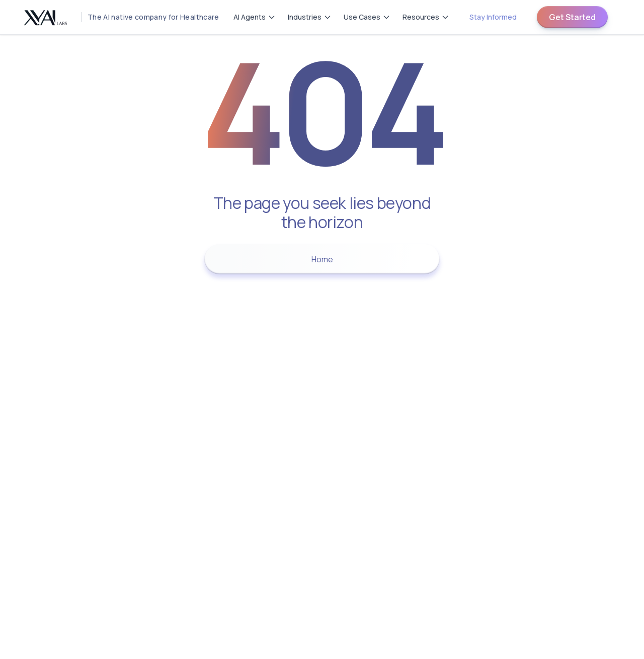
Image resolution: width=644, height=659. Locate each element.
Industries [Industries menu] (310, 17)
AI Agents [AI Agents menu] (255, 17)
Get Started (572, 17)
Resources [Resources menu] (426, 17)
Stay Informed (493, 17)
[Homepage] (118, 17)
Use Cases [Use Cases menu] (367, 17)
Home (322, 259)
